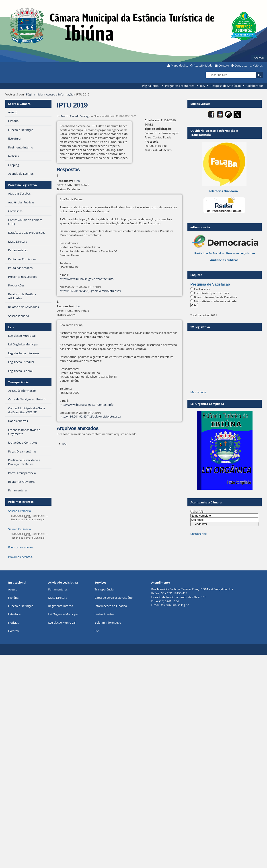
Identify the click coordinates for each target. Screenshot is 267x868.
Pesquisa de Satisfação (226, 86)
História (13, 598)
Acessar (259, 58)
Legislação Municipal (62, 623)
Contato (224, 65)
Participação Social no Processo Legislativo (225, 253)
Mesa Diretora (58, 598)
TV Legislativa (200, 327)
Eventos (13, 631)
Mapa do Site (180, 65)
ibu (78, 181)
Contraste (241, 65)
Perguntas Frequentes (180, 86)
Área (148, 137)
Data (60, 185)
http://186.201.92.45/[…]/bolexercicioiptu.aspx (90, 291)
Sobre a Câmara (20, 104)
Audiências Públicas (224, 260)
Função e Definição (21, 606)
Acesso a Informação (60, 94)
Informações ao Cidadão (111, 606)
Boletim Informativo (108, 623)
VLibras (258, 65)
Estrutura (14, 614)
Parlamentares (58, 589)
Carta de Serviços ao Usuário (114, 598)
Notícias (14, 623)
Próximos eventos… (21, 557)
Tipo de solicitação (158, 129)
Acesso (13, 589)
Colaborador (255, 86)
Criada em (152, 120)
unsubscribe (198, 534)
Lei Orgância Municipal (63, 614)
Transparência (18, 382)
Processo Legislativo (23, 185)
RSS (202, 86)
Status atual (153, 150)
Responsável (66, 181)
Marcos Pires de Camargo (75, 116)
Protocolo (152, 142)
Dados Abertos (104, 614)
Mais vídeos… (199, 392)
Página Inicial (151, 86)
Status (61, 189)
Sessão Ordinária (20, 511)
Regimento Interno (61, 606)
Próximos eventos (21, 502)
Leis (11, 327)
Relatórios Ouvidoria (223, 191)
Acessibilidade (203, 65)
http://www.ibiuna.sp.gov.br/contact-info (87, 279)
